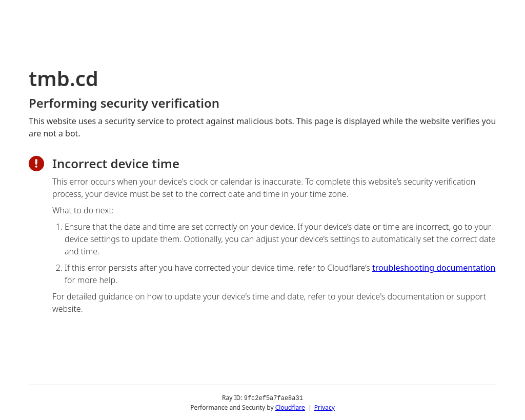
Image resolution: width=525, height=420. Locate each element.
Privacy (325, 407)
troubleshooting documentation (434, 268)
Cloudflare (290, 407)
